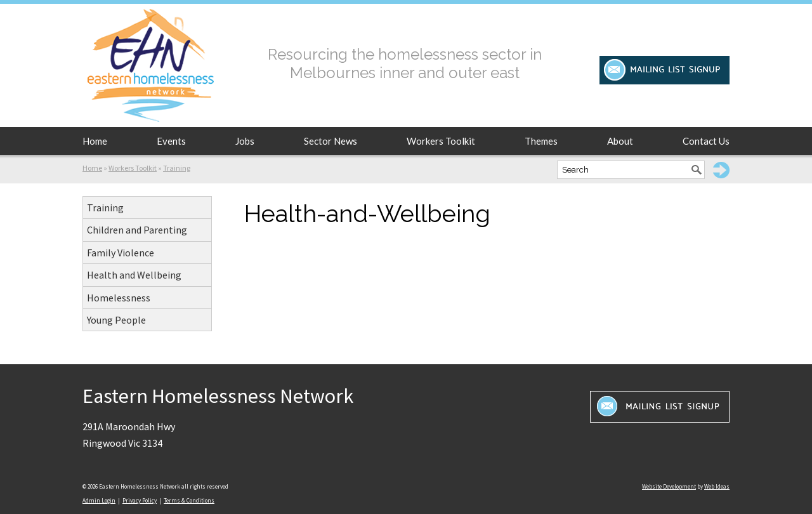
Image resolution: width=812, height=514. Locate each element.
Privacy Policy (140, 500)
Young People (116, 320)
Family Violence (121, 253)
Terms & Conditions (189, 500)
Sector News (331, 141)
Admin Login (99, 500)
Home (95, 141)
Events (171, 141)
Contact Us (706, 141)
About (620, 141)
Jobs (245, 141)
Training (177, 168)
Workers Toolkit (441, 141)
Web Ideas (717, 486)
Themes (541, 141)
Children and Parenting (137, 230)
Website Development (669, 486)
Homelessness (119, 298)
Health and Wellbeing (134, 275)
